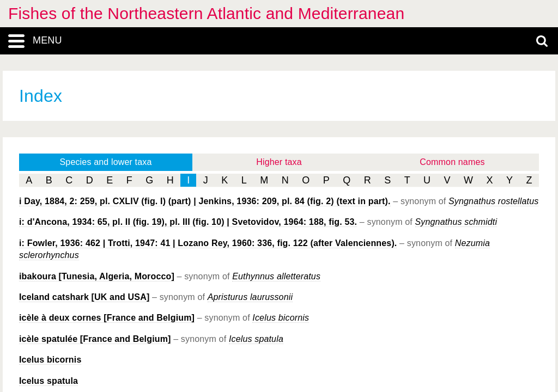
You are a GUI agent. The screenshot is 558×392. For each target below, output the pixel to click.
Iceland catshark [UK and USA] (84, 297)
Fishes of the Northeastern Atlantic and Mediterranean (206, 13)
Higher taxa (279, 162)
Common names (452, 162)
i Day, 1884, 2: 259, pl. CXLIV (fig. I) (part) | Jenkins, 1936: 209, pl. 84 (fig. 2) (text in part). (205, 201)
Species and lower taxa (106, 162)
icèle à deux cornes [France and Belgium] (107, 318)
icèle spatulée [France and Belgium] (95, 339)
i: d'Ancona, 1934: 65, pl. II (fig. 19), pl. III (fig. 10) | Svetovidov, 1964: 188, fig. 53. (188, 222)
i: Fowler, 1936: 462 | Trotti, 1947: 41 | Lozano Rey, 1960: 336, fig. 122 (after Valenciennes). (208, 243)
